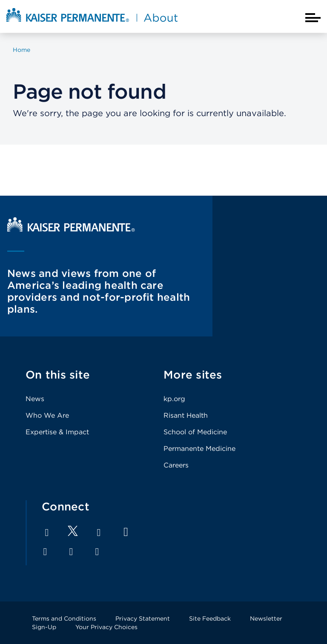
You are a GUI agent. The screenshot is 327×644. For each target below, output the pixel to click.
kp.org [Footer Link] (174, 399)
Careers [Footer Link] (176, 465)
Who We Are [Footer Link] (47, 415)
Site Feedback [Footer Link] (210, 618)
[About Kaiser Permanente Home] (92, 23)
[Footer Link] (73, 534)
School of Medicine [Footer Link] (195, 432)
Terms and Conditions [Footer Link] (64, 618)
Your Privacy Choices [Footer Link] (106, 627)
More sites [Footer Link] (193, 375)
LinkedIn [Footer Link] (99, 533)
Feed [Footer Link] (97, 552)
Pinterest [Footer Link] (71, 552)
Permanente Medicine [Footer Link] (199, 449)
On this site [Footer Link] (58, 375)
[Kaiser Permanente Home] (71, 229)
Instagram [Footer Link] (45, 552)
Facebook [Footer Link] (47, 533)
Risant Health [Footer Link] (186, 415)
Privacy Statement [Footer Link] (143, 618)
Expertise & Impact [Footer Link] (57, 432)
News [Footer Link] (35, 399)
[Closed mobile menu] (313, 18)
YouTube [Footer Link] (126, 532)
